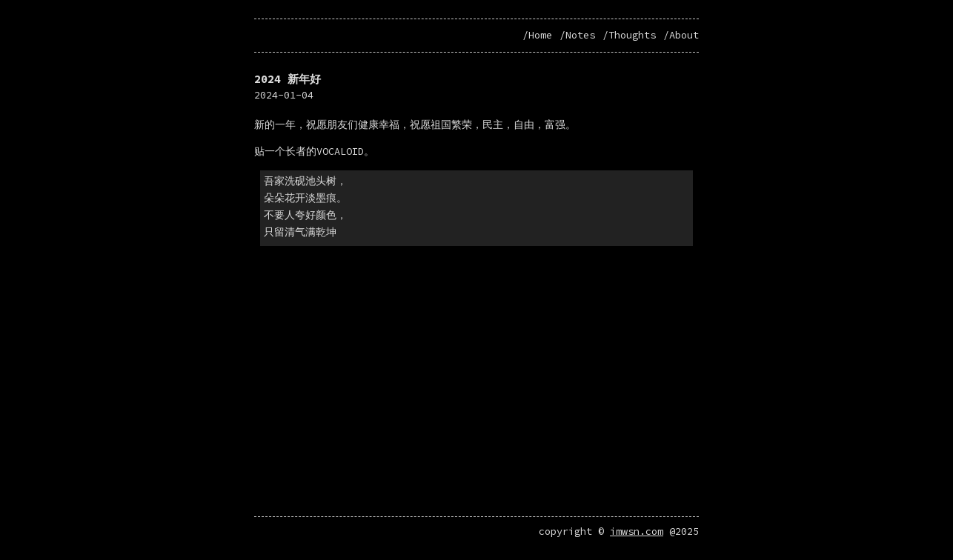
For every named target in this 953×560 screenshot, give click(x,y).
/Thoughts (629, 35)
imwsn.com (637, 537)
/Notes (577, 35)
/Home (537, 35)
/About (681, 35)
